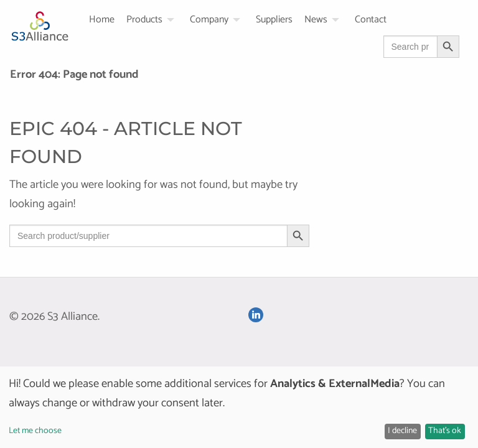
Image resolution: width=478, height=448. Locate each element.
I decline (402, 431)
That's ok (445, 431)
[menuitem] (108, 20)
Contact (371, 20)
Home (102, 20)
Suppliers (274, 20)
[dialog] (239, 407)
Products (144, 20)
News (316, 20)
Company (209, 20)
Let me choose (35, 431)
